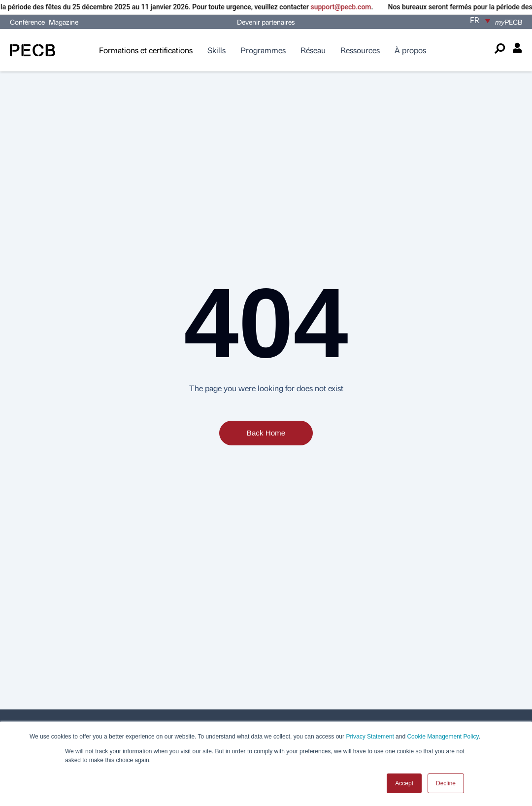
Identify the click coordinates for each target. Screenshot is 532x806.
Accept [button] (404, 783)
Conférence (28, 22)
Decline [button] (446, 783)
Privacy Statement (370, 737)
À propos (410, 50)
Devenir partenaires (266, 22)
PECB (509, 22)
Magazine (64, 22)
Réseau (313, 50)
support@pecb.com (349, 7)
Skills (216, 50)
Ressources (360, 50)
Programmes (263, 50)
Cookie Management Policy (443, 737)
